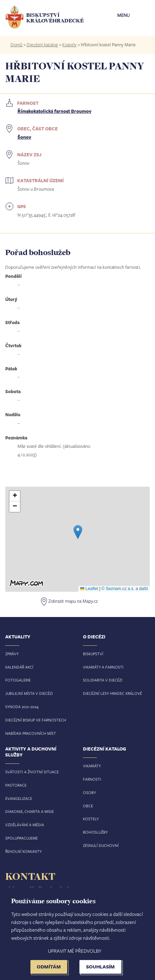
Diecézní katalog (42, 44)
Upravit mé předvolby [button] (75, 951)
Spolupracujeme (22, 838)
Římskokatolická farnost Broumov (54, 111)
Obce (88, 806)
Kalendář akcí (19, 667)
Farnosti (92, 779)
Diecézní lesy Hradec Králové (112, 693)
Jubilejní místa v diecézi (29, 693)
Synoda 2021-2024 (22, 707)
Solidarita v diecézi (103, 680)
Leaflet (89, 589)
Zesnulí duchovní (101, 845)
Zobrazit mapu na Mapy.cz (73, 601)
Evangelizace (19, 798)
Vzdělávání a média (25, 825)
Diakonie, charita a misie (30, 811)
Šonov (24, 137)
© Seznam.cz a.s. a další (125, 589)
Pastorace (16, 785)
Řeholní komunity (23, 851)
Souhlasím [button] (100, 967)
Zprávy (12, 654)
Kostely (69, 44)
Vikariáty (92, 766)
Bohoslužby (95, 832)
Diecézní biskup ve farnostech (36, 720)
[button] (78, 532)
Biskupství (93, 654)
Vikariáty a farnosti (103, 667)
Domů (16, 44)
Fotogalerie (18, 680)
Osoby (89, 792)
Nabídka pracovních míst (31, 733)
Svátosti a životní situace (32, 772)
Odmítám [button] (49, 967)
